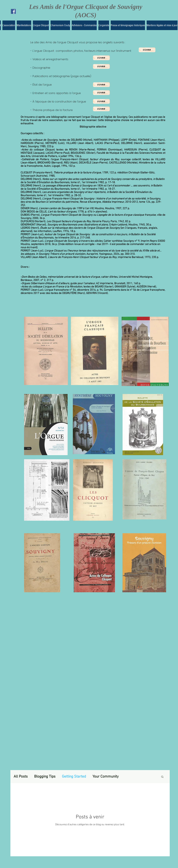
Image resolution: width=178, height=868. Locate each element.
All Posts (21, 777)
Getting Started (74, 777)
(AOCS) (86, 15)
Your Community (106, 777)
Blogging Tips (45, 777)
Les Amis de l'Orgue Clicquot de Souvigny (86, 7)
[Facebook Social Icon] (13, 11)
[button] (162, 777)
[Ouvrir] (147, 50)
